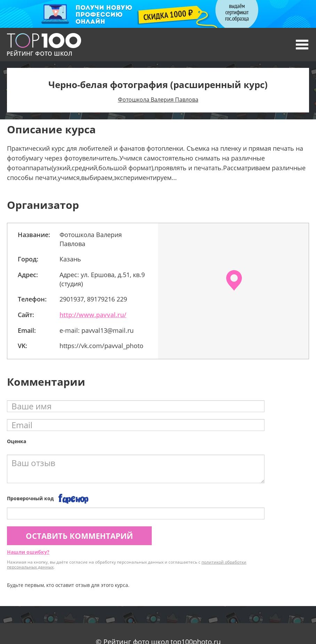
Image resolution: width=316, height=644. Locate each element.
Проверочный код (30, 498)
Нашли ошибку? (28, 552)
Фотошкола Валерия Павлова (158, 100)
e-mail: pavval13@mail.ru (97, 330)
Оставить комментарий (79, 536)
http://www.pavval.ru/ (93, 315)
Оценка (17, 441)
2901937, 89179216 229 (93, 299)
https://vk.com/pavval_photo (101, 346)
